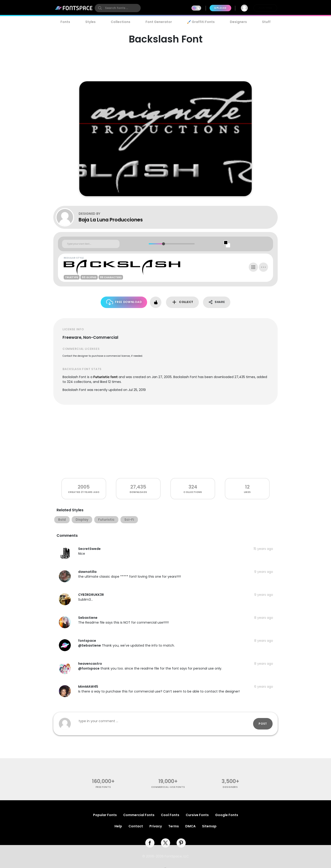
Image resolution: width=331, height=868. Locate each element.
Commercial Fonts (139, 815)
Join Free (265, 8)
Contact (136, 826)
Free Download (124, 302)
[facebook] (150, 843)
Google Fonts (227, 815)
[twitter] (165, 843)
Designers (238, 22)
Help (118, 826)
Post (263, 724)
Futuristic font (106, 377)
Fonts (65, 22)
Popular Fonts (105, 815)
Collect (182, 302)
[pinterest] (181, 843)
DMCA (190, 826)
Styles (90, 22)
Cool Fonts (170, 815)
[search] (118, 8)
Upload (220, 8)
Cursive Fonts (197, 815)
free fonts (103, 787)
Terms (174, 826)
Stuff (266, 22)
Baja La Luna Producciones (111, 220)
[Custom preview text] (91, 244)
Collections (121, 22)
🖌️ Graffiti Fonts (201, 22)
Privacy (156, 826)
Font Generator (159, 22)
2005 (84, 487)
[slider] (163, 244)
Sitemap (209, 826)
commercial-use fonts (168, 787)
